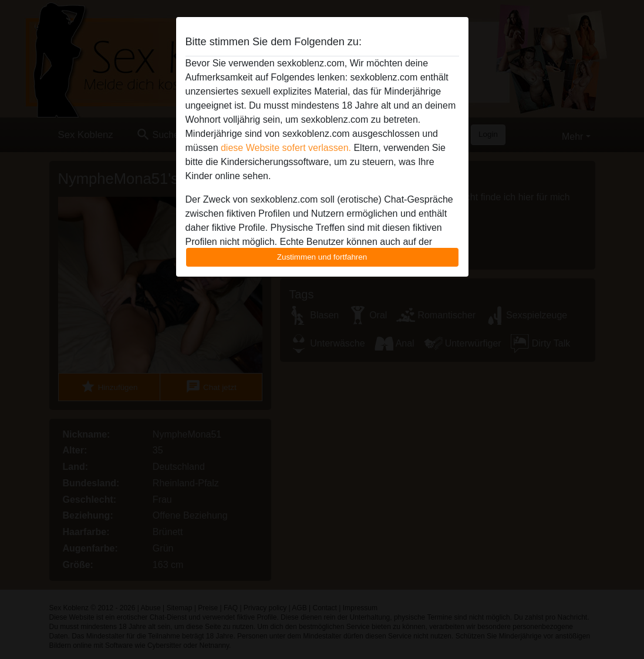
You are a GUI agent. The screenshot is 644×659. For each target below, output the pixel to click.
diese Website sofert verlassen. (286, 148)
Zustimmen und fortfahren (322, 257)
